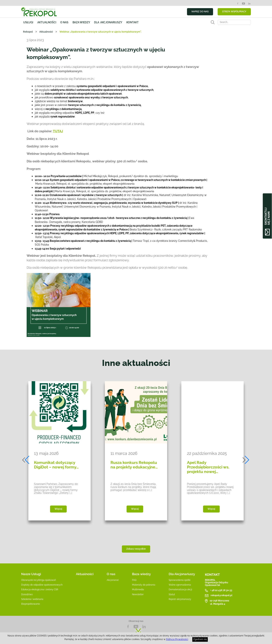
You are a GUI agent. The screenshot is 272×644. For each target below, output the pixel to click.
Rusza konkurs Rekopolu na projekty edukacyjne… (134, 465)
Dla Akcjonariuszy (182, 574)
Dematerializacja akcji (180, 590)
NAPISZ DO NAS (200, 12)
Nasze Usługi (31, 574)
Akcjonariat (113, 580)
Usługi (28, 22)
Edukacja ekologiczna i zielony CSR (40, 590)
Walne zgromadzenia (180, 585)
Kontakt (133, 22)
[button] (26, 460)
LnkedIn (144, 626)
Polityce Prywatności (177, 639)
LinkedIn (249, 3)
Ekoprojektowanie (31, 604)
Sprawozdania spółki (180, 580)
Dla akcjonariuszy (108, 22)
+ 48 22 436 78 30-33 (221, 590)
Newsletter (138, 594)
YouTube (243, 3)
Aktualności (47, 22)
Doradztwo (27, 594)
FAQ (134, 580)
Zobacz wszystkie (136, 549)
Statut (172, 594)
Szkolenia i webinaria (32, 599)
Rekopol (28, 31)
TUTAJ (58, 131)
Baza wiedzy (81, 22)
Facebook (238, 3)
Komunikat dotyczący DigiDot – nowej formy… (56, 465)
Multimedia (138, 590)
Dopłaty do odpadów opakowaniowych (42, 585)
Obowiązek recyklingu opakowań (39, 580)
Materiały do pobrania (144, 585)
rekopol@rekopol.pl (221, 595)
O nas (64, 22)
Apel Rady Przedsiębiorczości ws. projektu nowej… (208, 467)
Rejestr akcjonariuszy (180, 599)
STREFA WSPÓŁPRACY (234, 12)
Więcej (58, 509)
